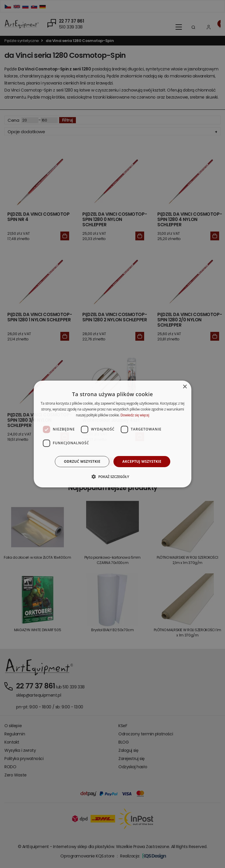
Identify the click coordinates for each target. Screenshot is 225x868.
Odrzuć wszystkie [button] (82, 461)
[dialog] (112, 434)
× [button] (185, 387)
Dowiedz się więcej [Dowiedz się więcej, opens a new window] (135, 415)
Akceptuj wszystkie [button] (142, 461)
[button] (112, 477)
